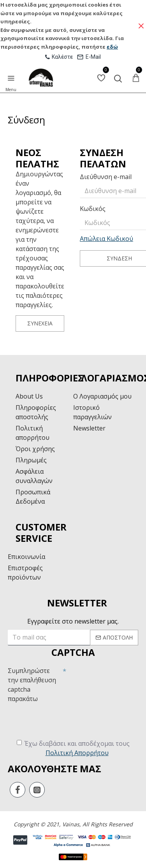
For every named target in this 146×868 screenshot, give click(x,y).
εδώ (112, 47)
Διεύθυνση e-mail (106, 177)
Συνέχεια (40, 323)
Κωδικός (93, 209)
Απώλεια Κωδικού (106, 239)
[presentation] (67, 720)
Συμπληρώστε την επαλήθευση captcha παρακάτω (32, 685)
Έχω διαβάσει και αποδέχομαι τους (73, 748)
